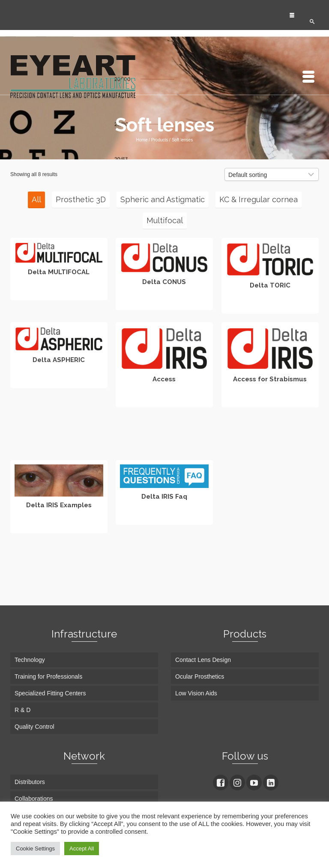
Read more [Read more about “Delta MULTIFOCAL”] (59, 293)
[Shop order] (272, 174)
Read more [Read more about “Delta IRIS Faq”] (164, 517)
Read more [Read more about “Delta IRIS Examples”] (59, 526)
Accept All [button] (82, 849)
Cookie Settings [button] (35, 849)
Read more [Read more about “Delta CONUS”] (164, 302)
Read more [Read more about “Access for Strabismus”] (270, 400)
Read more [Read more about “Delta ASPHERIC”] (59, 380)
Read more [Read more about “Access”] (164, 400)
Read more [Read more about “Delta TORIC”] (270, 306)
